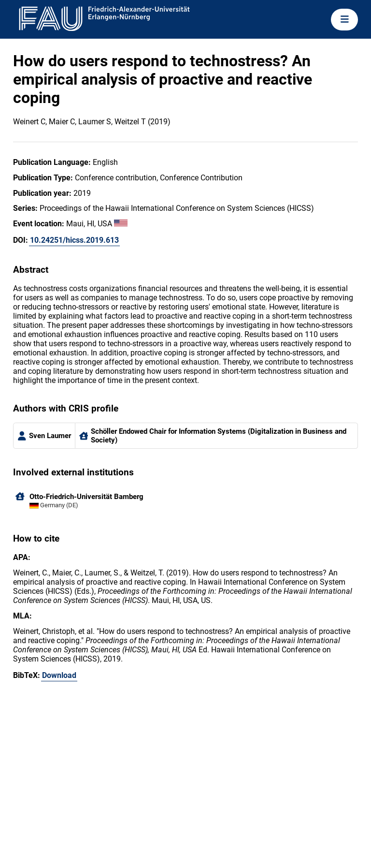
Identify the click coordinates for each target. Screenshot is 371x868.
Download (59, 675)
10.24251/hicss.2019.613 (74, 240)
